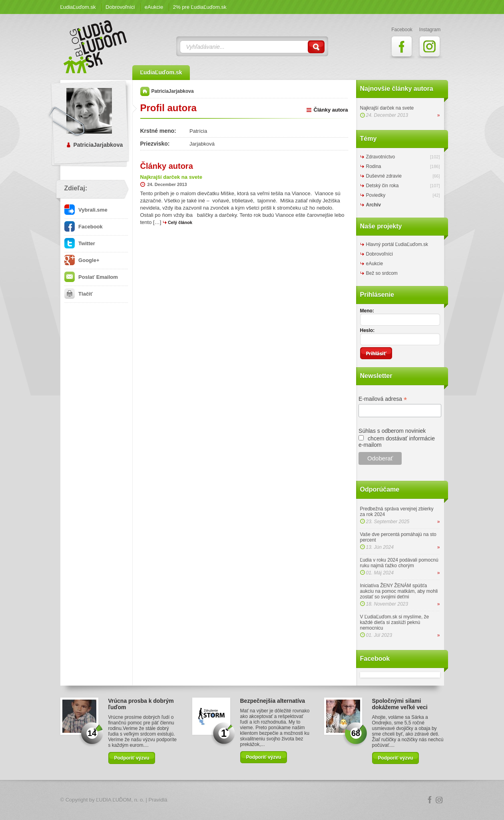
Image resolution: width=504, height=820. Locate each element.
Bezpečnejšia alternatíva (273, 701)
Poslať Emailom (91, 277)
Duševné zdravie (384, 176)
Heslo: (368, 330)
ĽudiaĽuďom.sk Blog (96, 47)
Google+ (82, 260)
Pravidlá (158, 800)
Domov (145, 91)
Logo (252, 800)
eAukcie (154, 7)
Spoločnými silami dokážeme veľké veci (400, 704)
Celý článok (180, 222)
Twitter (80, 243)
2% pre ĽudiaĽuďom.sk (200, 7)
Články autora (331, 110)
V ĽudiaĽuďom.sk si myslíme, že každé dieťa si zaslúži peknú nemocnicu (395, 622)
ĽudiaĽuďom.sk (78, 7)
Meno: (367, 311)
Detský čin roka (382, 186)
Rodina (374, 166)
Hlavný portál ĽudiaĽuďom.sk (397, 244)
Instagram (439, 800)
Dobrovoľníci (120, 7)
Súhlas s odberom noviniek (392, 431)
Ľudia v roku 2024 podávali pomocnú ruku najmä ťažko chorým (399, 563)
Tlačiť (79, 294)
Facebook (84, 227)
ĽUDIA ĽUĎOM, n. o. (120, 800)
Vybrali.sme (86, 210)
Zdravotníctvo (381, 157)
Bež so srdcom (382, 273)
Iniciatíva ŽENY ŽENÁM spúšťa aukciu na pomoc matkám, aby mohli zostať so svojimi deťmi (399, 591)
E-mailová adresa (383, 399)
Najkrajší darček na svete (387, 108)
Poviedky (376, 195)
